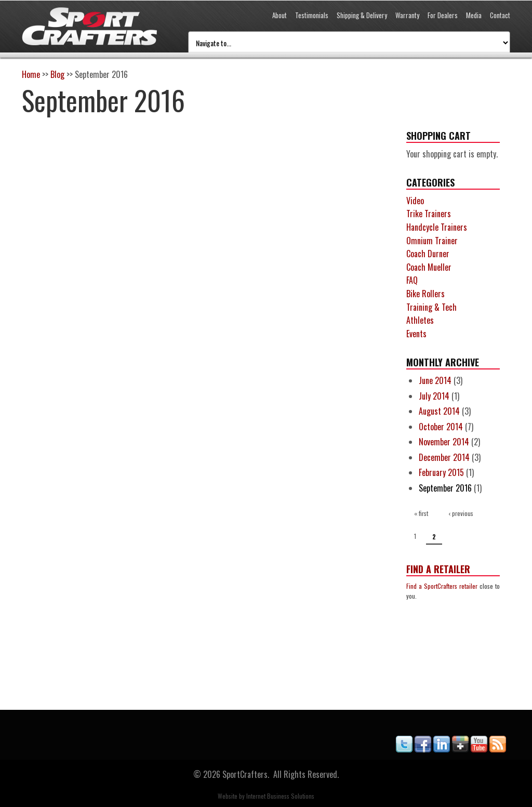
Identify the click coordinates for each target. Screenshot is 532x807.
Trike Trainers (429, 214)
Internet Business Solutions (280, 796)
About (280, 15)
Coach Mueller (429, 267)
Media (474, 15)
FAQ (412, 280)
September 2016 (445, 488)
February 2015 (441, 472)
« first (421, 513)
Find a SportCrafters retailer (442, 586)
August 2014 (439, 411)
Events (416, 334)
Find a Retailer (438, 569)
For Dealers (443, 15)
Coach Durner (428, 254)
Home (31, 74)
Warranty (407, 15)
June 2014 (435, 380)
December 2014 (444, 457)
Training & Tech (431, 307)
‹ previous (461, 513)
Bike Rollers (425, 294)
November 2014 (444, 442)
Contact (500, 15)
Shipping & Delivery (362, 15)
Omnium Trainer (432, 241)
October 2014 (441, 427)
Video (415, 201)
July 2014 (434, 396)
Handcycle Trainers (437, 227)
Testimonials (312, 15)
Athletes (420, 320)
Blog (57, 74)
